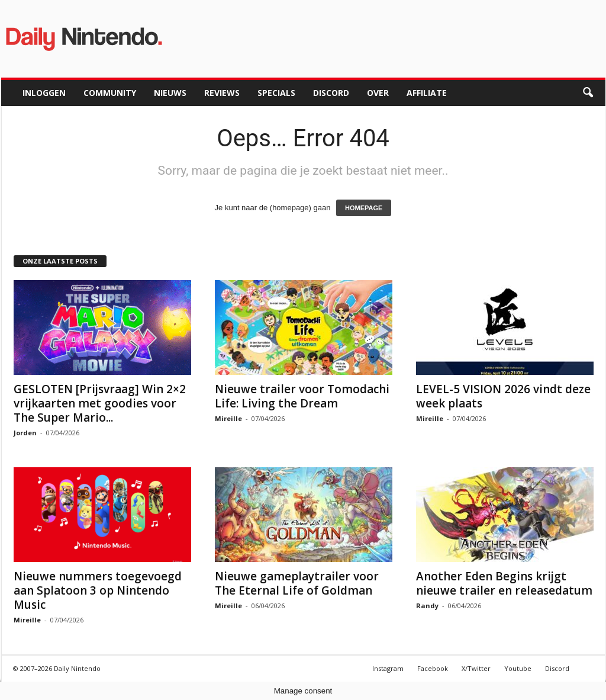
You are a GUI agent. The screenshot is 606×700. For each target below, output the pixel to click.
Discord (331, 93)
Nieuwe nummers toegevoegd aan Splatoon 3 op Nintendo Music (98, 590)
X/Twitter (476, 668)
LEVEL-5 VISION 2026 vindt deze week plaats (503, 396)
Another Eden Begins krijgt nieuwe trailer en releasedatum (504, 583)
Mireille (228, 418)
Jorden (25, 433)
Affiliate (427, 93)
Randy (427, 606)
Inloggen (44, 93)
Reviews (222, 93)
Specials (276, 93)
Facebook (433, 668)
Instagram (388, 668)
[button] (588, 93)
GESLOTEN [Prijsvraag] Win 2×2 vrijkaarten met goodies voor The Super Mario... (100, 403)
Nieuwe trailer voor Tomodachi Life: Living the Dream (302, 396)
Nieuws (170, 93)
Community (110, 93)
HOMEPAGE (364, 208)
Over (378, 93)
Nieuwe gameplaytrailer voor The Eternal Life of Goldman (297, 583)
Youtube (518, 668)
